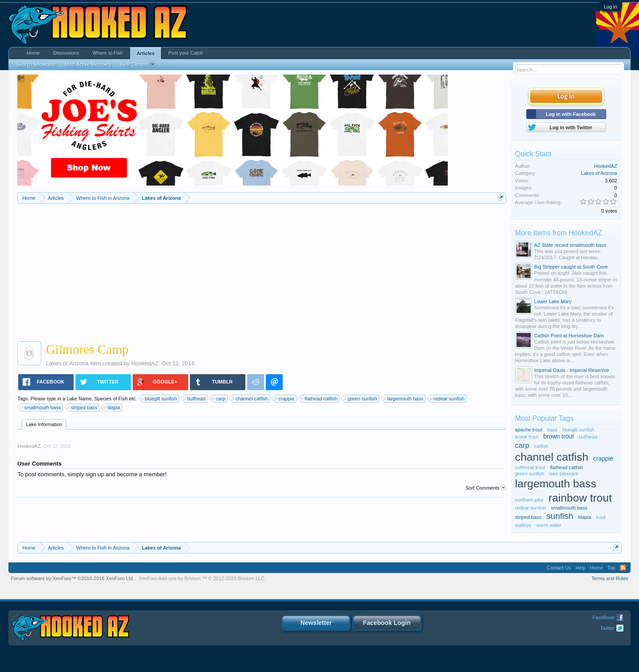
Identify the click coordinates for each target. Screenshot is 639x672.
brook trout (527, 437)
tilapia (112, 407)
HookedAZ (145, 363)
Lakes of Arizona (67, 363)
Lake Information (44, 424)
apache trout (529, 430)
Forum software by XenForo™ (72, 578)
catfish (541, 446)
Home (33, 53)
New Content (138, 64)
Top (611, 568)
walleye (523, 525)
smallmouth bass (41, 407)
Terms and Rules (610, 578)
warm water (549, 525)
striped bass (83, 407)
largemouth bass (404, 399)
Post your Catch (185, 53)
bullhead (195, 399)
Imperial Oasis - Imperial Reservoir (572, 370)
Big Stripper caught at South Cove (571, 267)
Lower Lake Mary (553, 301)
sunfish (560, 516)
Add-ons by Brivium (202, 578)
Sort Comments (486, 488)
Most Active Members (88, 64)
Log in (611, 7)
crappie (285, 399)
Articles (146, 53)
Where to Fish (107, 53)
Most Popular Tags (544, 418)
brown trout (558, 437)
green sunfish (361, 399)
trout (601, 517)
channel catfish (250, 399)
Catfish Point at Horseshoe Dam (569, 336)
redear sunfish (448, 399)
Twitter (607, 628)
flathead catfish (319, 399)
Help (581, 568)
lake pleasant (564, 474)
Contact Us (559, 568)
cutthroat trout (530, 467)
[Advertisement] (262, 270)
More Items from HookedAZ (559, 233)
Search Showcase (36, 64)
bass (552, 430)
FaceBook (603, 617)
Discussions (66, 53)
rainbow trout (580, 498)
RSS (623, 568)
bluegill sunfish (159, 399)
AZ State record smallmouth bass (570, 245)
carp (219, 399)
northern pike (529, 500)
